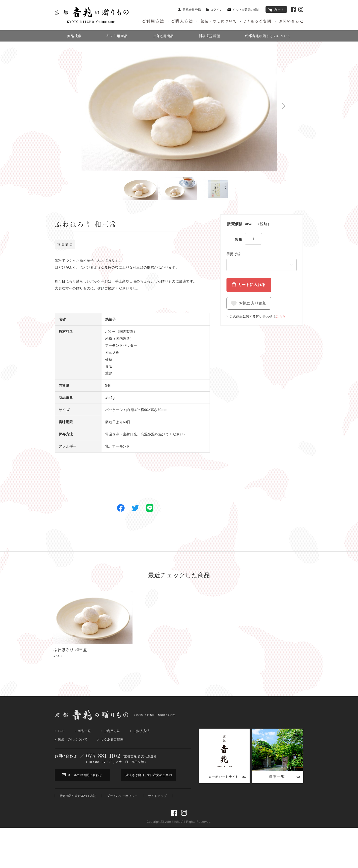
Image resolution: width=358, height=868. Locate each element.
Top (61, 745)
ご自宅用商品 (163, 36)
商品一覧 (84, 745)
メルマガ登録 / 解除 (243, 10)
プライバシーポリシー (122, 810)
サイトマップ (157, 810)
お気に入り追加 (253, 316)
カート (276, 9)
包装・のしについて (73, 754)
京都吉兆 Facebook (293, 9)
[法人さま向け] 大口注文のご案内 (148, 789)
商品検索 (74, 36)
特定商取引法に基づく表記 (78, 810)
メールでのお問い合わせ (82, 789)
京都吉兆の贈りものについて (268, 36)
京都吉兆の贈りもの (66, 49)
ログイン (214, 10)
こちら (281, 327)
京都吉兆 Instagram (301, 9)
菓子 (88, 49)
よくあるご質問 (112, 754)
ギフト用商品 (117, 36)
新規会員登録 (189, 10)
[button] (283, 120)
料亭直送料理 (209, 36)
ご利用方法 (112, 745)
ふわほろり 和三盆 (70, 664)
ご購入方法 (141, 745)
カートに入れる (252, 299)
